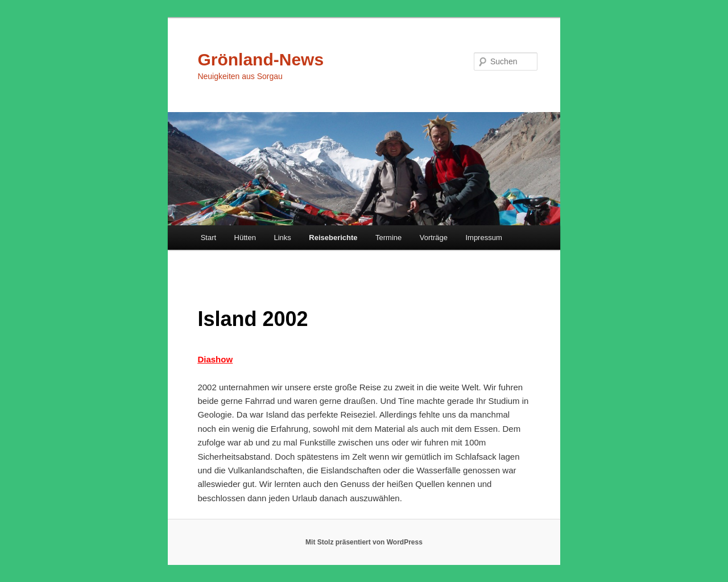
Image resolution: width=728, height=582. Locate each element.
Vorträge (434, 238)
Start (208, 238)
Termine (388, 238)
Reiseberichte (333, 238)
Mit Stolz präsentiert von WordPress (364, 542)
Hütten (245, 238)
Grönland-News (260, 59)
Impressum (483, 238)
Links (282, 238)
